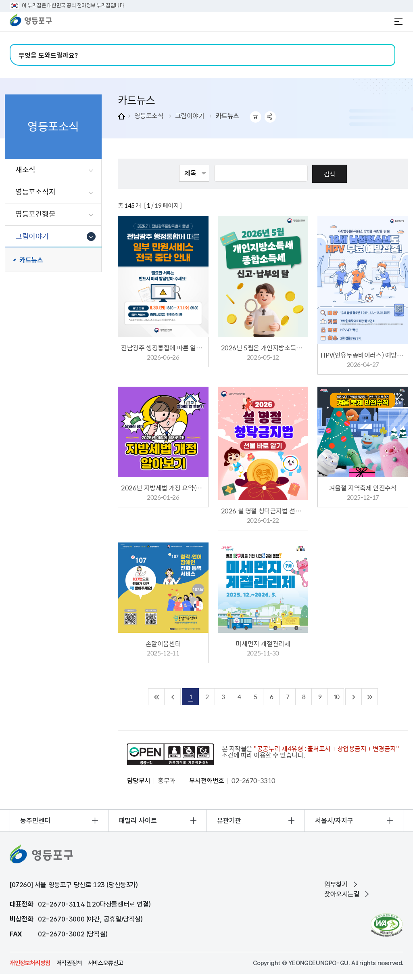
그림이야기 (190, 115)
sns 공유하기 (270, 117)
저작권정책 (69, 963)
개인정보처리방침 (30, 963)
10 (336, 696)
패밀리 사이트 (138, 821)
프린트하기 (256, 117)
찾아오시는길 (342, 894)
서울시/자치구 (334, 821)
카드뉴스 (227, 115)
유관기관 (229, 821)
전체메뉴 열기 (398, 21)
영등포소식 (149, 115)
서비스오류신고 (106, 963)
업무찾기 (336, 884)
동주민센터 (35, 821)
